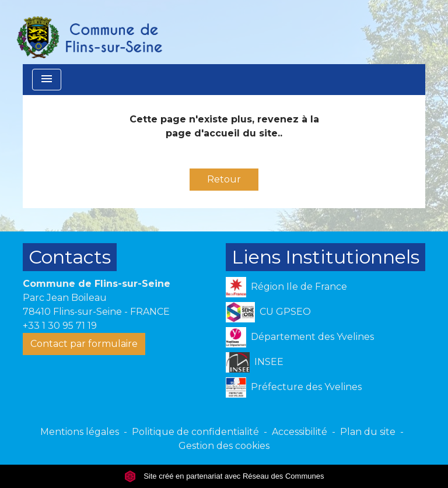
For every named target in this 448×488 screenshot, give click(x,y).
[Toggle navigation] (47, 80)
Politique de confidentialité (195, 432)
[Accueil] (89, 32)
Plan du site (368, 432)
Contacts (70, 257)
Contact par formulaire (84, 344)
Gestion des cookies (224, 446)
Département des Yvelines (300, 337)
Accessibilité (300, 432)
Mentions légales (80, 432)
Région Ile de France (286, 287)
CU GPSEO (268, 312)
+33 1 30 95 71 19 (60, 326)
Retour (224, 179)
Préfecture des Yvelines (294, 387)
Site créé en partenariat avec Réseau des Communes (224, 476)
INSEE (255, 362)
